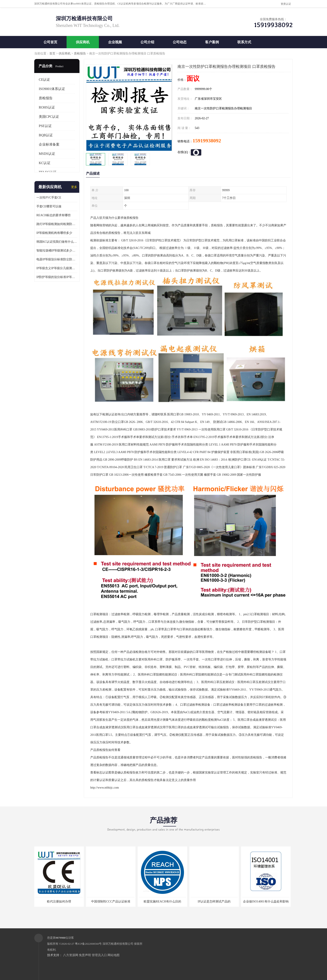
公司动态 (180, 42)
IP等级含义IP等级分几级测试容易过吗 (57, 268)
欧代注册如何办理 (59, 902)
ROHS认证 (47, 107)
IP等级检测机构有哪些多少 (54, 233)
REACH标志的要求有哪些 (54, 215)
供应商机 (83, 42)
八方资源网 (71, 955)
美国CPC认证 (49, 117)
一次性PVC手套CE (49, 198)
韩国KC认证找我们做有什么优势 (57, 242)
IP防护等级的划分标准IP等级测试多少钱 (57, 277)
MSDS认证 (47, 154)
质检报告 (80, 54)
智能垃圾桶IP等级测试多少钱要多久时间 (57, 251)
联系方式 (244, 42)
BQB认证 (46, 135)
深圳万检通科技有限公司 (118, 944)
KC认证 (45, 163)
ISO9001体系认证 (52, 89)
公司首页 (50, 42)
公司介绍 (147, 42)
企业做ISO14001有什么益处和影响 (266, 902)
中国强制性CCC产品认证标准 (111, 902)
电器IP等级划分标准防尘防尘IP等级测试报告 (57, 259)
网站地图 (114, 955)
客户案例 (212, 42)
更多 (74, 187)
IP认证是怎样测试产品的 (214, 902)
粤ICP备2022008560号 (88, 944)
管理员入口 (99, 955)
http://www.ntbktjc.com (105, 788)
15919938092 (207, 141)
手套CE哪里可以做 (49, 206)
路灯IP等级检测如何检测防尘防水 (57, 224)
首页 (52, 54)
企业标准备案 (49, 144)
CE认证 (44, 80)
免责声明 (85, 955)
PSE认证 (45, 126)
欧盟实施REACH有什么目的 (162, 902)
